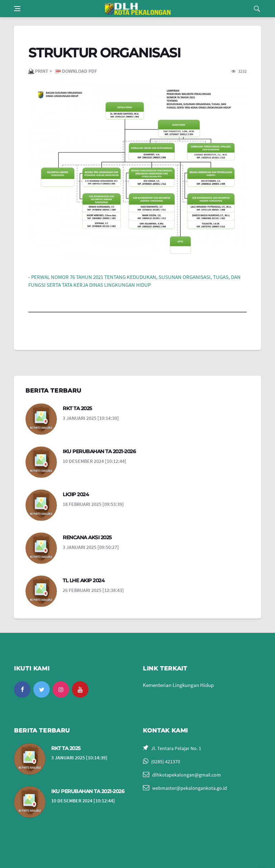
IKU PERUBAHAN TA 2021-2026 (99, 451)
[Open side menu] (17, 9)
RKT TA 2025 (77, 408)
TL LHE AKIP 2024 (84, 580)
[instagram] (61, 689)
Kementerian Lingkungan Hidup (178, 685)
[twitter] (42, 689)
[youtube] (80, 689)
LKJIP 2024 (76, 494)
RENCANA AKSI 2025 (87, 537)
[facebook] (22, 689)
